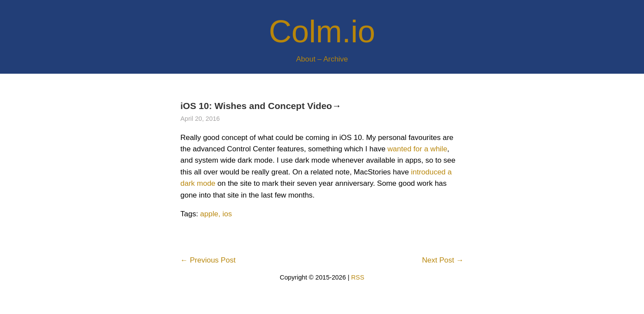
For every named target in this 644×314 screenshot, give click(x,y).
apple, (210, 214)
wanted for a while (417, 149)
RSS (358, 277)
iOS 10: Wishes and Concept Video (256, 106)
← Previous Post (208, 260)
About (305, 59)
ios (227, 214)
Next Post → (443, 260)
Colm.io (322, 31)
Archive (336, 59)
